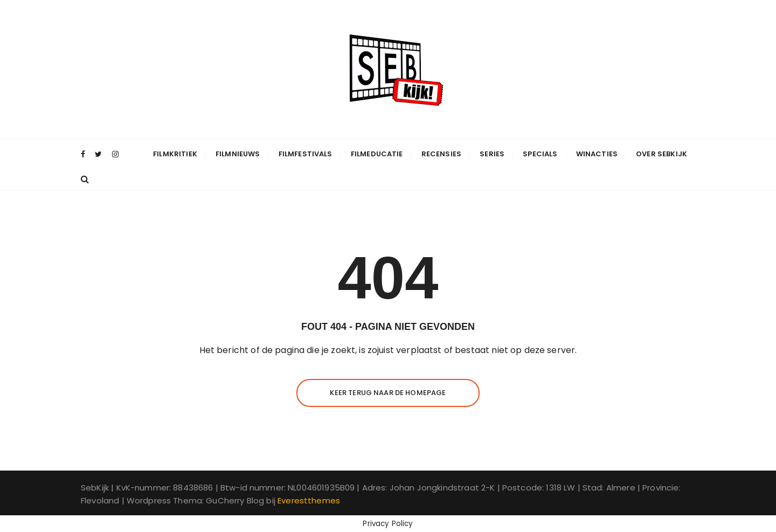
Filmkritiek (175, 154)
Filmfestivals (306, 154)
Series (492, 154)
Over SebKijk (661, 154)
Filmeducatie (377, 154)
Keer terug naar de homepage (388, 393)
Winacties (597, 154)
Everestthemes (309, 500)
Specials (540, 154)
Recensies (441, 154)
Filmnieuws (238, 154)
